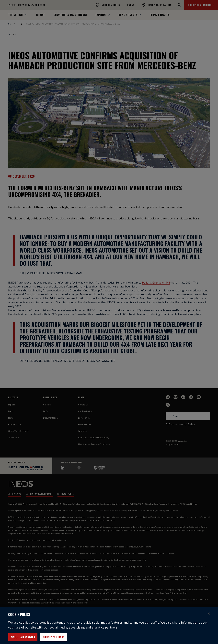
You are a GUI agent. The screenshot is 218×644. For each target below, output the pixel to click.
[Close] (209, 616)
